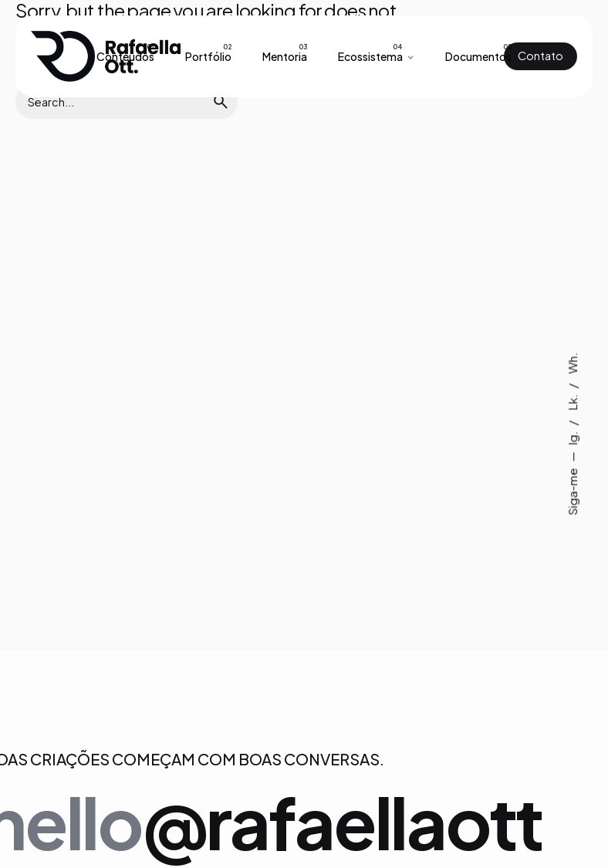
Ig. (572, 437)
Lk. (572, 402)
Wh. (572, 363)
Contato (540, 56)
